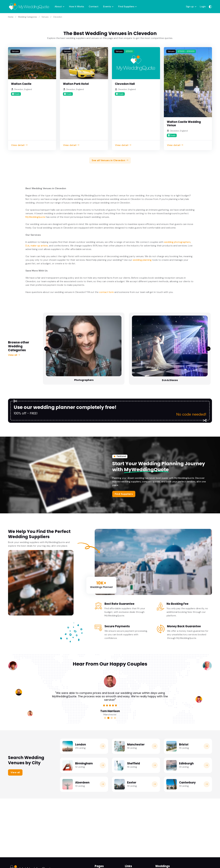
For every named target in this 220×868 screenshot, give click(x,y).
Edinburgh (186, 722)
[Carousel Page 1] (105, 677)
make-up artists (39, 245)
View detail (19, 145)
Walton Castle (21, 83)
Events (107, 6)
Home (11, 16)
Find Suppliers (126, 6)
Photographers (58, 338)
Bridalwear (127, 338)
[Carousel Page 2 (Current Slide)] (108, 677)
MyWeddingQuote (35, 217)
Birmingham (84, 722)
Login (203, 6)
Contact (94, 6)
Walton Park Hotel (76, 83)
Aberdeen (82, 741)
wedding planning (142, 259)
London (81, 703)
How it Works (77, 6)
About (58, 6)
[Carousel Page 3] (112, 677)
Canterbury (187, 741)
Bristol (184, 703)
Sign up (190, 6)
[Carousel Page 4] (115, 677)
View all (14, 334)
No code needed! (190, 373)
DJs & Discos (93, 338)
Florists (162, 338)
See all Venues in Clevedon (110, 160)
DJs (27, 245)
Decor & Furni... (197, 338)
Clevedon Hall (125, 83)
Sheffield (134, 722)
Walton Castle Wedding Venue (184, 123)
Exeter (132, 741)
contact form (106, 292)
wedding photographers (177, 242)
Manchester (136, 703)
